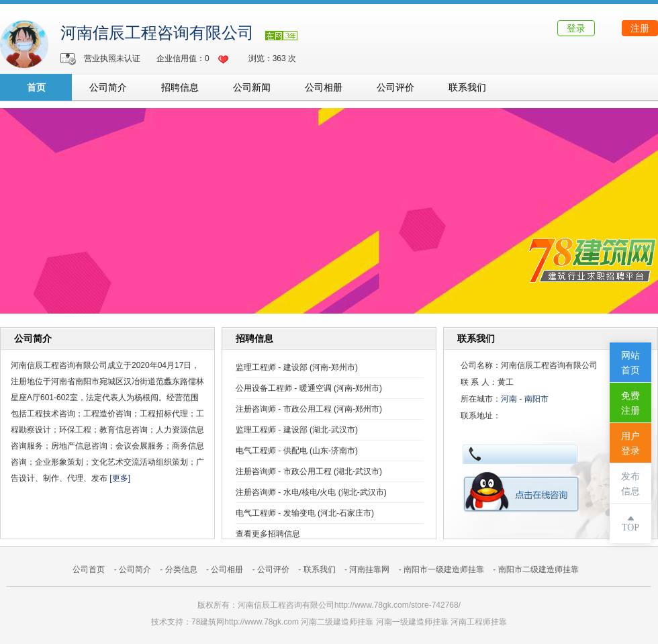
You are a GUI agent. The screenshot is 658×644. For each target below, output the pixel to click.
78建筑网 (208, 622)
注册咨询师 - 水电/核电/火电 (286, 492)
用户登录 (630, 444)
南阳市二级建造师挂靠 (538, 569)
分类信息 (181, 569)
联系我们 (467, 87)
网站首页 (630, 363)
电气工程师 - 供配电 (272, 451)
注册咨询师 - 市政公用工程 (284, 409)
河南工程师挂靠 (479, 622)
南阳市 (536, 399)
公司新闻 (252, 87)
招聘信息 (180, 87)
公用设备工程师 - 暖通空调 (284, 388)
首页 (36, 87)
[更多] (120, 478)
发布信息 (630, 484)
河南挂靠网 (369, 569)
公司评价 (395, 87)
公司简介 (108, 87)
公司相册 (324, 87)
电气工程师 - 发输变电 (276, 513)
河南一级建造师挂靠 (412, 622)
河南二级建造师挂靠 (337, 622)
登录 (576, 28)
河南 (509, 399)
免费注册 (630, 403)
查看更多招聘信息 (268, 534)
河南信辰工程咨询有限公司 (157, 33)
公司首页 (89, 569)
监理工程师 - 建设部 (272, 367)
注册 (640, 28)
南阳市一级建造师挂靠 (444, 569)
